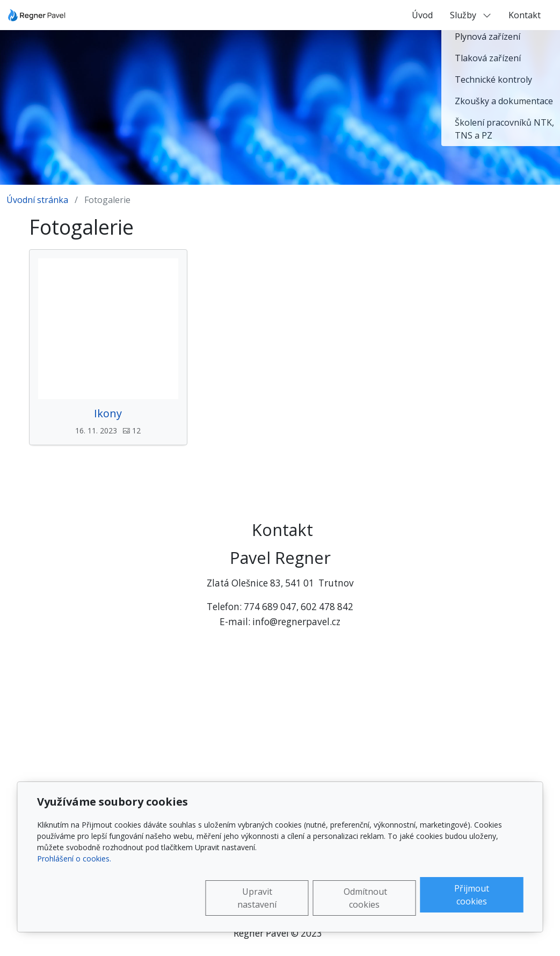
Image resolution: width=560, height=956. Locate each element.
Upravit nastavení (257, 898)
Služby (471, 15)
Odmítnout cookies (365, 898)
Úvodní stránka (37, 200)
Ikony (108, 414)
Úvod (422, 15)
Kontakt (525, 15)
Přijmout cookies (472, 895)
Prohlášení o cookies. (74, 859)
